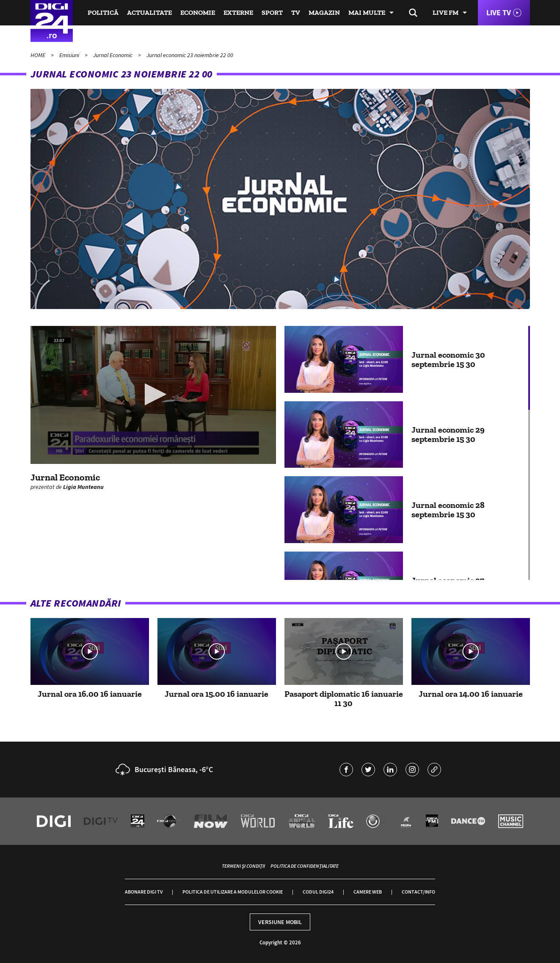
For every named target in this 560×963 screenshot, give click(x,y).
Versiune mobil (280, 922)
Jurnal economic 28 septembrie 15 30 (448, 510)
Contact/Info (418, 892)
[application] (153, 395)
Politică (103, 12)
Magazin (324, 12)
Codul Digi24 (318, 892)
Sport (272, 12)
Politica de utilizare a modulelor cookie (233, 892)
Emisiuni (70, 55)
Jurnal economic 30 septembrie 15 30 (448, 359)
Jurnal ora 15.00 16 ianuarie (217, 694)
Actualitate (149, 12)
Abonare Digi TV (144, 892)
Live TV (499, 12)
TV (296, 12)
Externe (238, 12)
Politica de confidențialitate (305, 866)
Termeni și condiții (243, 866)
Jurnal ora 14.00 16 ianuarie (471, 694)
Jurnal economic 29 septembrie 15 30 (448, 434)
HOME (39, 55)
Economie (198, 12)
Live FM (446, 12)
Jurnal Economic (113, 55)
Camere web (368, 892)
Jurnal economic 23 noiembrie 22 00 (190, 55)
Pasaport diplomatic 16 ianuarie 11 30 (344, 698)
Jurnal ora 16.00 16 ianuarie (90, 694)
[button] (153, 394)
